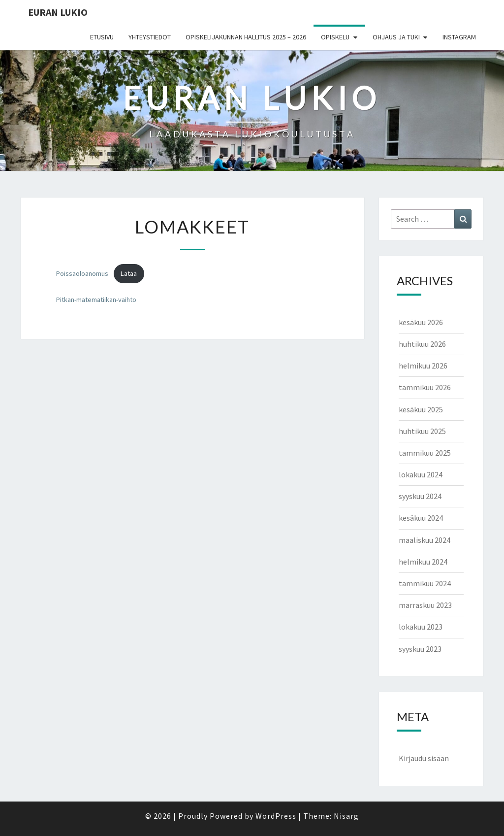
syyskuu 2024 (420, 496)
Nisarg (346, 816)
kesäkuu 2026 (421, 322)
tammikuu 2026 (425, 387)
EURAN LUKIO (58, 12)
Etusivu (102, 37)
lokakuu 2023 (421, 627)
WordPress (276, 816)
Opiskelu (335, 37)
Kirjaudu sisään (424, 758)
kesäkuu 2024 (421, 518)
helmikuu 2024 (423, 562)
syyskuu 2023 (420, 649)
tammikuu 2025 (425, 453)
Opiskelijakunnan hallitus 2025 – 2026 (246, 37)
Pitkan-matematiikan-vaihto (96, 300)
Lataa (129, 273)
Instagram (459, 37)
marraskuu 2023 (425, 605)
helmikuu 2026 (423, 366)
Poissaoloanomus (82, 273)
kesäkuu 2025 (421, 409)
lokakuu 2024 (421, 474)
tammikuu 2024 (425, 583)
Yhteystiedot (150, 37)
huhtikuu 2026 (422, 344)
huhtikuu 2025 (422, 431)
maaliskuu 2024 (425, 540)
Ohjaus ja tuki (396, 37)
